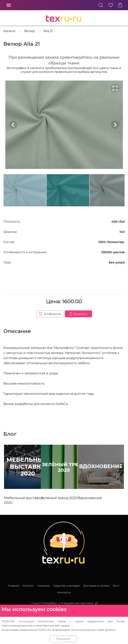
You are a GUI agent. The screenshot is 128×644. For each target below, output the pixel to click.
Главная (14, 586)
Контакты (64, 592)
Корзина (43, 586)
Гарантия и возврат (66, 586)
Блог (116, 586)
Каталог (28, 586)
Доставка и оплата (96, 586)
